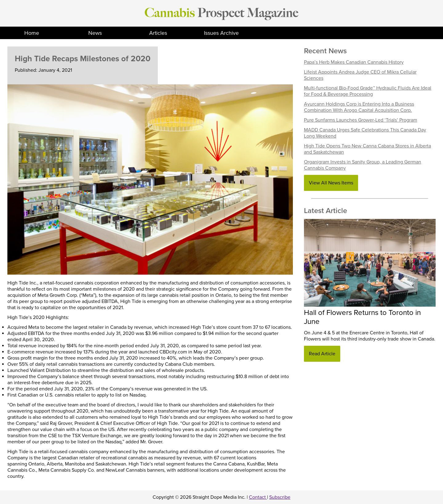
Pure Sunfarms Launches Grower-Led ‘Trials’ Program (361, 120)
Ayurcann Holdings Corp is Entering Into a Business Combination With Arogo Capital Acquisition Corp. (359, 107)
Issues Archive (221, 33)
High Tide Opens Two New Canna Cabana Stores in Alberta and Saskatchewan (367, 149)
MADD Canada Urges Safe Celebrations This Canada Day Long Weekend (365, 133)
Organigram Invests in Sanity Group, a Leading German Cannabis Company (363, 165)
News (95, 33)
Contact (258, 497)
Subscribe (280, 497)
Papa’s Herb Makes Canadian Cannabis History (354, 62)
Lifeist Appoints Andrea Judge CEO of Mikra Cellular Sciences (360, 75)
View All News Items (331, 183)
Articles (158, 33)
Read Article (322, 354)
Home (32, 33)
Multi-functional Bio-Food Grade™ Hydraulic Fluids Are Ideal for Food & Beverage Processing (368, 91)
